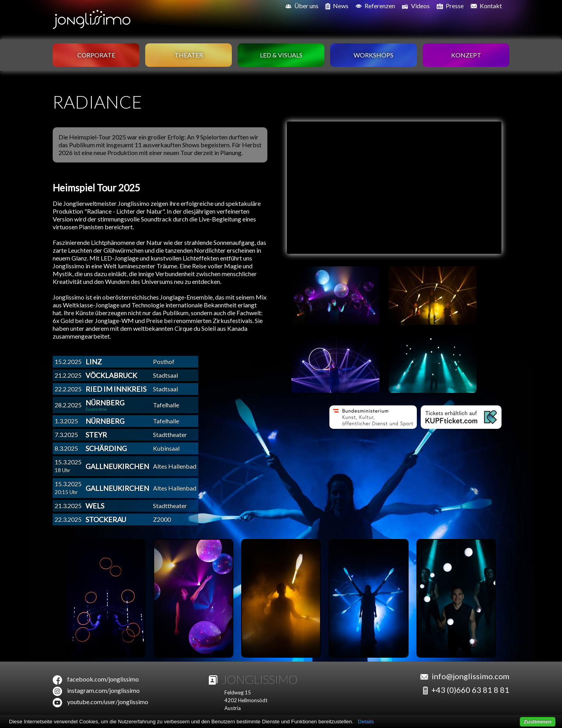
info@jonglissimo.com (470, 676)
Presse (450, 6)
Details (366, 722)
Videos (416, 6)
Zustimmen (538, 722)
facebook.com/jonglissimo (103, 679)
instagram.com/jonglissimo (103, 690)
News (337, 6)
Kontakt (486, 6)
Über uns (302, 6)
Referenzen (375, 6)
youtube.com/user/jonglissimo (108, 702)
